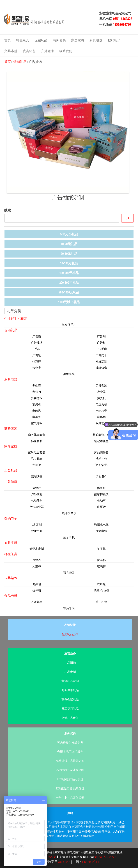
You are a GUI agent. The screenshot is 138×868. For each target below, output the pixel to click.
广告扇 (101, 336)
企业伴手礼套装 (16, 318)
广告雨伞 (101, 355)
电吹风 (37, 411)
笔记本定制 (37, 549)
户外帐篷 (37, 494)
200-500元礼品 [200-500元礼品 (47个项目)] (69, 283)
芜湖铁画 (37, 476)
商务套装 (59, 40)
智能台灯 (37, 531)
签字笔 (101, 549)
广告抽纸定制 (68, 197)
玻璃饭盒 (101, 368)
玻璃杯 (101, 566)
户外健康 (47, 51)
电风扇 (101, 417)
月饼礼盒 (37, 602)
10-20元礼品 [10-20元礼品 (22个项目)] (69, 244)
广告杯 (37, 349)
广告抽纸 (37, 343)
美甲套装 (69, 374)
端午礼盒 (101, 602)
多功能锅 (37, 398)
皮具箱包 (29, 51)
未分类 (37, 368)
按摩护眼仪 (101, 494)
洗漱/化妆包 (101, 590)
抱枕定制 (101, 361)
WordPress (64, 862)
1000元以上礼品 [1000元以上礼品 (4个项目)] (69, 302)
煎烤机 (37, 404)
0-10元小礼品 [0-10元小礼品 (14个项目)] (69, 234)
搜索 (8, 210)
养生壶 (37, 385)
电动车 (101, 500)
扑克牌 (37, 361)
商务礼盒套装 (37, 435)
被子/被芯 (101, 465)
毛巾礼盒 (37, 459)
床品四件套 (101, 452)
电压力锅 (101, 404)
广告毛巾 (101, 349)
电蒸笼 (37, 417)
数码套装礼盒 (101, 435)
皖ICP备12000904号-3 (105, 857)
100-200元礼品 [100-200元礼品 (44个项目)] (69, 273)
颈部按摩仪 (69, 513)
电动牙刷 (37, 500)
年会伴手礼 (69, 325)
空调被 (37, 465)
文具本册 (11, 51)
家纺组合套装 (37, 452)
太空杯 (37, 566)
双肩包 (101, 584)
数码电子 (114, 40)
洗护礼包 (101, 459)
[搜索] (127, 218)
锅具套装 (101, 423)
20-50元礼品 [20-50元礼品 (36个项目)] (69, 254)
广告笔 (37, 355)
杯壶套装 (37, 441)
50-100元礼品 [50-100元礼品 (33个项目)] (69, 263)
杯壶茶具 (23, 40)
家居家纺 (78, 40)
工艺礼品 (11, 470)
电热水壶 (101, 411)
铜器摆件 (101, 476)
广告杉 (101, 343)
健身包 (37, 584)
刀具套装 (101, 385)
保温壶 (37, 560)
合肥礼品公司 (70, 634)
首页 (8, 40)
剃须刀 (37, 392)
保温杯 (101, 560)
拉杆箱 (37, 590)
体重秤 (101, 488)
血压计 (101, 507)
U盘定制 (37, 525)
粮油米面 (69, 608)
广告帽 (37, 336)
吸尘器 (101, 392)
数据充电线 (101, 525)
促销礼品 (41, 40)
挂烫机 (101, 398)
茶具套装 (69, 573)
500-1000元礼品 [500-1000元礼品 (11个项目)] (69, 292)
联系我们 (66, 51)
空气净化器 (37, 507)
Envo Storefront (91, 862)
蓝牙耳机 (69, 537)
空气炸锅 (37, 423)
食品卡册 (11, 596)
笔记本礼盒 (101, 441)
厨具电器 (96, 40)
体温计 (37, 488)
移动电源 (101, 531)
